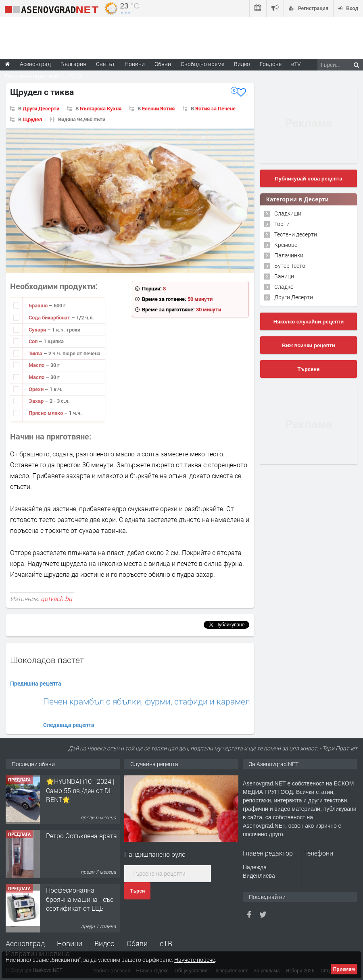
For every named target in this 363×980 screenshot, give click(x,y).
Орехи (37, 389)
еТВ (166, 943)
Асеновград (25, 943)
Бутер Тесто (290, 266)
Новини (135, 64)
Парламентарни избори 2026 (43, 76)
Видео (104, 943)
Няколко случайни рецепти (309, 322)
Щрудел (32, 119)
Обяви (137, 943)
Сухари (38, 329)
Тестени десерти (296, 234)
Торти (282, 224)
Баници (284, 276)
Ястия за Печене (215, 108)
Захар (37, 401)
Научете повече (195, 960)
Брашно (39, 305)
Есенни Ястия (158, 108)
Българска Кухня (101, 108)
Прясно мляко (46, 413)
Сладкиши (288, 213)
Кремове (286, 245)
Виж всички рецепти (308, 345)
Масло (37, 365)
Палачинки (289, 255)
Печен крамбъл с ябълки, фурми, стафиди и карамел (147, 701)
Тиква (36, 353)
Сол (34, 341)
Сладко (284, 287)
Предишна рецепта (36, 683)
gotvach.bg (56, 599)
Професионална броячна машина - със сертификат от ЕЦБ (80, 899)
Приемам (344, 969)
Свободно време (202, 64)
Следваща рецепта (69, 725)
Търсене (309, 369)
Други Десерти (41, 108)
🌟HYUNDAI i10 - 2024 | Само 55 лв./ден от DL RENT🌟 (80, 790)
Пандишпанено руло (155, 854)
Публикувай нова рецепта (308, 179)
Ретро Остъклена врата (81, 836)
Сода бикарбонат (50, 317)
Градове (271, 64)
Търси (137, 891)
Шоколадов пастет (47, 660)
